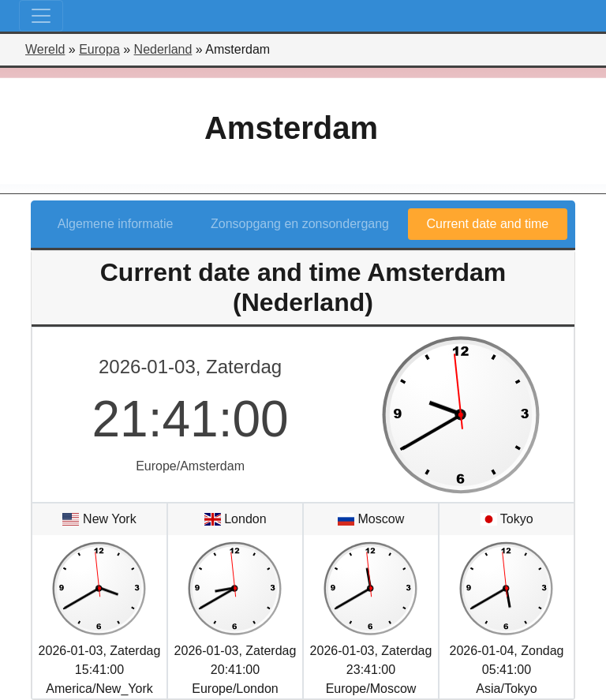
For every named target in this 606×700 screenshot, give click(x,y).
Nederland (163, 49)
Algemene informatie (116, 224)
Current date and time (488, 224)
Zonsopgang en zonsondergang (300, 224)
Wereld (45, 49)
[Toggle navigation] (41, 16)
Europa (99, 49)
